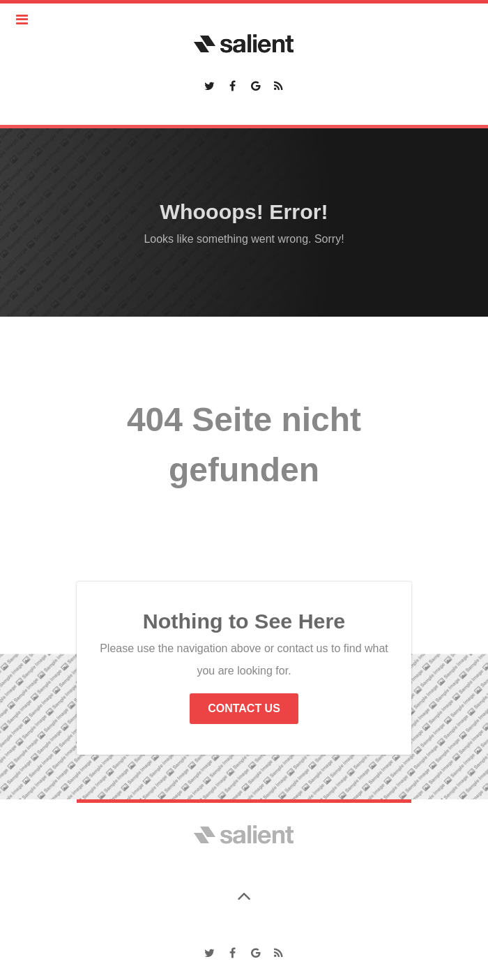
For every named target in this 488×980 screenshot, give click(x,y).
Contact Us (244, 708)
